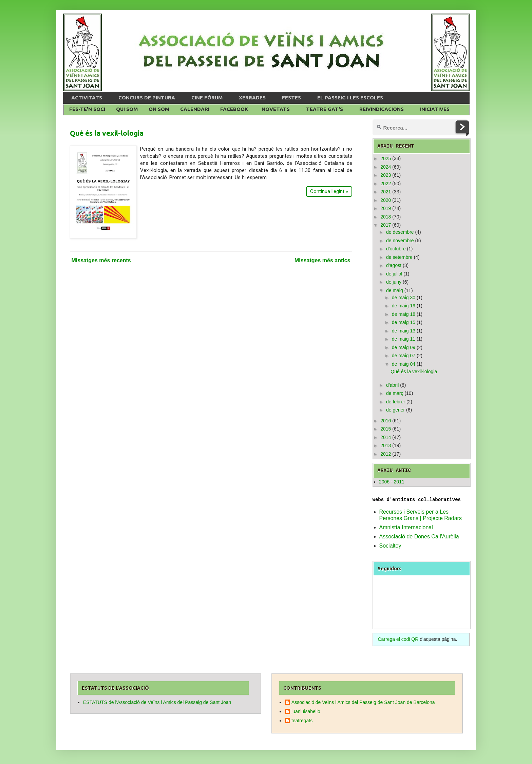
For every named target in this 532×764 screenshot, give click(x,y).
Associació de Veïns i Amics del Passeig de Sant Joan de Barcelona (363, 702)
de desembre (400, 232)
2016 (386, 421)
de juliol (394, 274)
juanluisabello (306, 711)
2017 (386, 225)
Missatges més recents (101, 260)
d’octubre (396, 249)
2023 (386, 175)
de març (395, 393)
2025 (386, 158)
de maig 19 (404, 306)
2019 (386, 208)
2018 (386, 217)
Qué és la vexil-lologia (107, 133)
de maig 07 (404, 356)
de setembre (399, 257)
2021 (386, 192)
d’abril (392, 385)
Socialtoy (390, 546)
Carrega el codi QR (398, 639)
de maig (395, 290)
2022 (386, 184)
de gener (395, 410)
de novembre (400, 241)
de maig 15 (404, 322)
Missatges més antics (322, 260)
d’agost (394, 265)
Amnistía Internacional (406, 527)
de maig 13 (404, 331)
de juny (394, 282)
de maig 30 (404, 298)
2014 (386, 437)
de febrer (396, 402)
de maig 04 (404, 364)
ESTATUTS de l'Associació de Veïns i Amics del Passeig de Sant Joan (157, 702)
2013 (386, 445)
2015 (386, 429)
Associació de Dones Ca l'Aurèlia (419, 537)
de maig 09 (404, 347)
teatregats (302, 721)
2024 (386, 167)
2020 (386, 200)
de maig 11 (404, 339)
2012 (386, 454)
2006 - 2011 (392, 482)
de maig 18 (404, 314)
